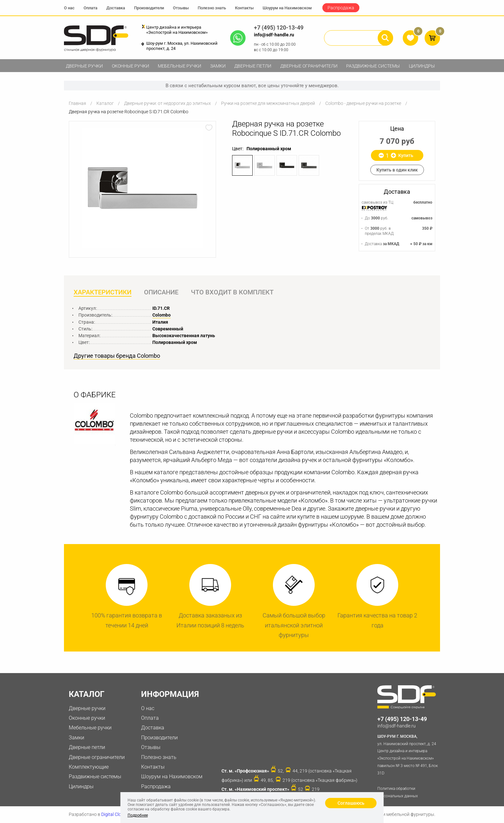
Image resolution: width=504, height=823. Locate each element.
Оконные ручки (130, 66)
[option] (142, 188)
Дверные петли (253, 66)
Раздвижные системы (373, 66)
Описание (161, 292)
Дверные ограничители (309, 66)
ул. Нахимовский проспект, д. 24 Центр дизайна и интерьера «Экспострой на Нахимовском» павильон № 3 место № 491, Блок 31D (409, 754)
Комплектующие (89, 767)
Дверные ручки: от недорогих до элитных (167, 103)
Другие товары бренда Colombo (117, 356)
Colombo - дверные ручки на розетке (363, 103)
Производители (149, 8)
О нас (69, 8)
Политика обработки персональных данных (398, 792)
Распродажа (341, 8)
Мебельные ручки (180, 66)
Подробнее (138, 815)
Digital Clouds (115, 814)
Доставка (116, 8)
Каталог (105, 103)
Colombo (162, 315)
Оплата (90, 8)
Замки (218, 66)
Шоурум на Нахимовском (287, 8)
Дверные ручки (84, 66)
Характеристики (103, 292)
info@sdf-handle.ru (274, 35)
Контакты (244, 8)
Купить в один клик (397, 170)
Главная (77, 103)
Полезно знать (212, 8)
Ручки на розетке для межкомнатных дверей (268, 103)
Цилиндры (422, 66)
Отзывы (181, 8)
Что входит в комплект (232, 292)
